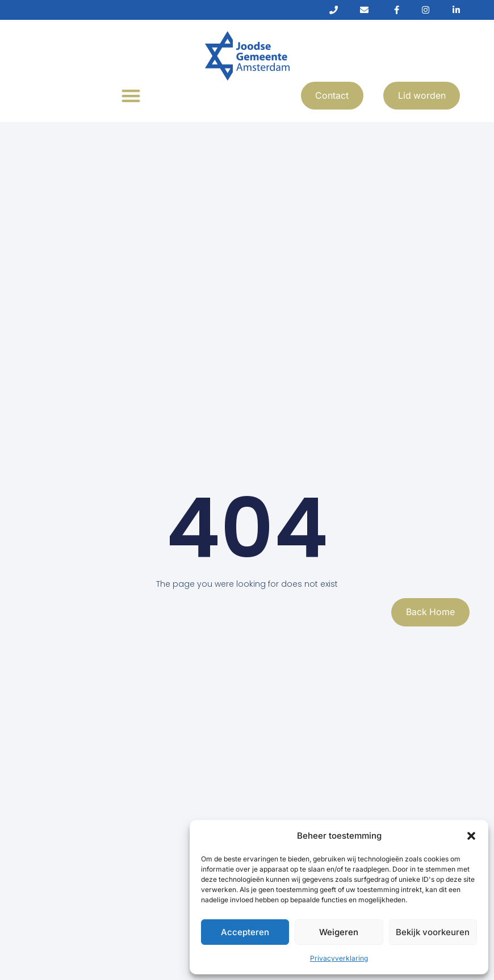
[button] (471, 836)
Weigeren (339, 932)
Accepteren (245, 932)
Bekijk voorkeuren (433, 932)
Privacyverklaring (339, 958)
